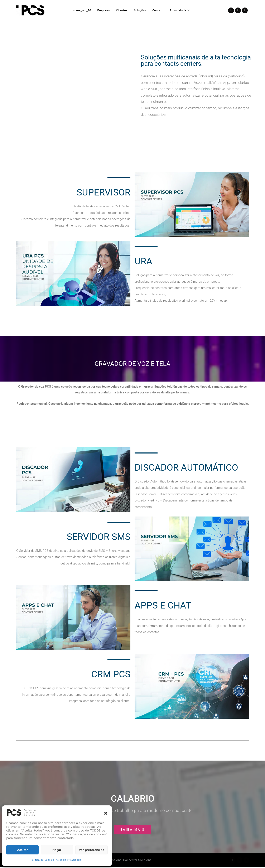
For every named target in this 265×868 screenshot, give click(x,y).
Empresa (102, 10)
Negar (57, 850)
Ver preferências (91, 850)
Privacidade (183, 11)
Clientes (121, 10)
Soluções (141, 10)
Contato (160, 10)
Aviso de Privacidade (69, 860)
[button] (106, 813)
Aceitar (23, 850)
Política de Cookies (42, 860)
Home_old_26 (79, 10)
